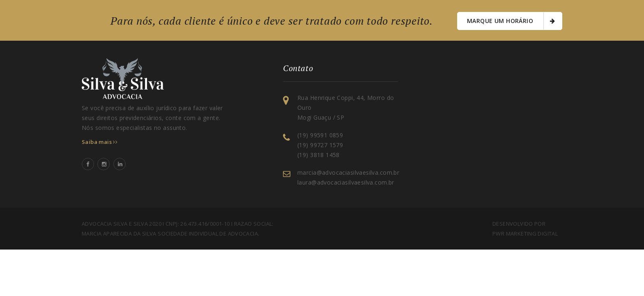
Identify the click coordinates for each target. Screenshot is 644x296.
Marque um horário (511, 21)
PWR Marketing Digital (525, 234)
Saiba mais (100, 142)
